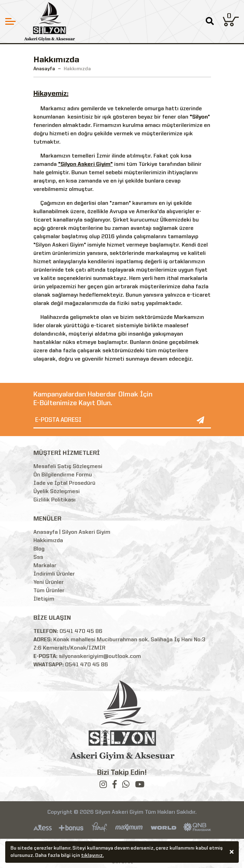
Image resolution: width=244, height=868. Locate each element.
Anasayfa (44, 69)
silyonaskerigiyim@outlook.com (100, 657)
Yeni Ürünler (49, 582)
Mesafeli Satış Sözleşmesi (68, 467)
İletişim (44, 599)
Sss (38, 557)
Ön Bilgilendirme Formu (63, 475)
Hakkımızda (48, 541)
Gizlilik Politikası (54, 500)
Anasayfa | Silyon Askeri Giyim (72, 532)
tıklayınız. (92, 857)
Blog (39, 549)
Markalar (45, 566)
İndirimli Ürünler (54, 574)
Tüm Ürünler (49, 591)
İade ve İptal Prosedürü (64, 483)
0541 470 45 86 (81, 632)
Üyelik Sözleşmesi (57, 492)
